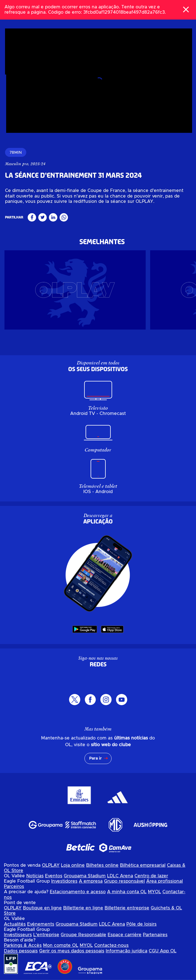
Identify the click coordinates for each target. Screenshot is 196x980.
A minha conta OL (127, 892)
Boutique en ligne (42, 908)
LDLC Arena (120, 876)
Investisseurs (18, 935)
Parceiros (14, 887)
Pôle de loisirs (141, 924)
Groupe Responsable (83, 935)
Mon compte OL (61, 945)
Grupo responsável (124, 881)
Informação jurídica (127, 951)
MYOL (154, 892)
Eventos (54, 876)
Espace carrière (125, 935)
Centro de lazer (151, 876)
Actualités (15, 924)
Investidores (64, 881)
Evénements (41, 924)
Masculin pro (18, 164)
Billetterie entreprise (127, 908)
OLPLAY (51, 865)
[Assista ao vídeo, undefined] (99, 83)
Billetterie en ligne (83, 908)
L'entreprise (46, 935)
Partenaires (155, 935)
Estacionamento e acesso (78, 892)
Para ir (95, 758)
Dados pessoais (21, 951)
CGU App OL (163, 951)
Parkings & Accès (23, 945)
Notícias (35, 876)
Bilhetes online (102, 865)
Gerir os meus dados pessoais (72, 951)
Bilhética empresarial (143, 865)
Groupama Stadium (85, 876)
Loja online (73, 865)
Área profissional (165, 881)
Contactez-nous (111, 945)
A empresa (91, 881)
